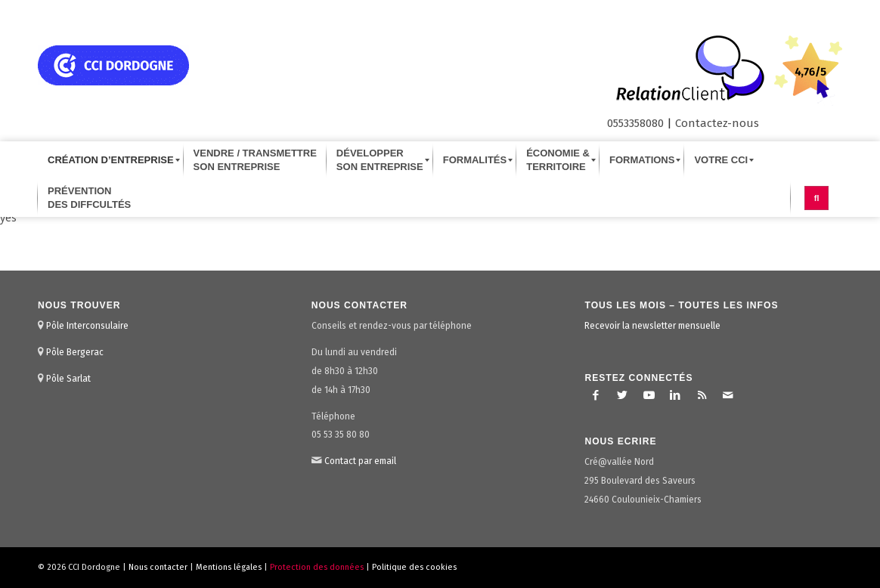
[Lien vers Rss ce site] (702, 395)
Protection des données (317, 567)
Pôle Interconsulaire (87, 326)
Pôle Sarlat (68, 379)
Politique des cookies (414, 567)
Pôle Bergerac (75, 352)
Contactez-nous (717, 123)
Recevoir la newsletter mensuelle (652, 326)
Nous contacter (158, 567)
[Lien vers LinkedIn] (675, 395)
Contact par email (360, 461)
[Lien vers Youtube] (649, 395)
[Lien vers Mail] (728, 395)
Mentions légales (229, 567)
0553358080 (635, 123)
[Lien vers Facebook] (596, 395)
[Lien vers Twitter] (622, 395)
